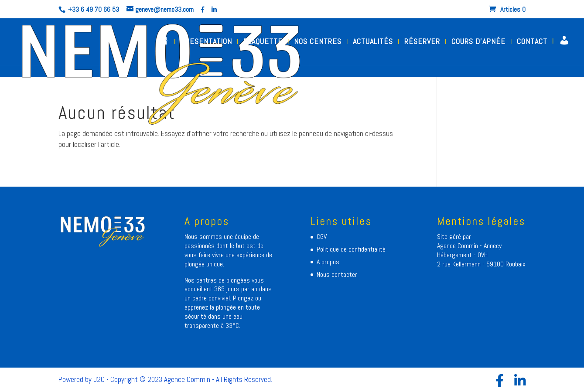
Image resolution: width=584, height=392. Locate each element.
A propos (328, 262)
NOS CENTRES (318, 42)
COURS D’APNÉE (478, 42)
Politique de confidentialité (351, 249)
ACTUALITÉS (373, 42)
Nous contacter (337, 274)
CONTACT (532, 42)
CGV (322, 237)
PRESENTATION (206, 42)
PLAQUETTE (263, 42)
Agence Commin (458, 246)
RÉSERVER (422, 42)
